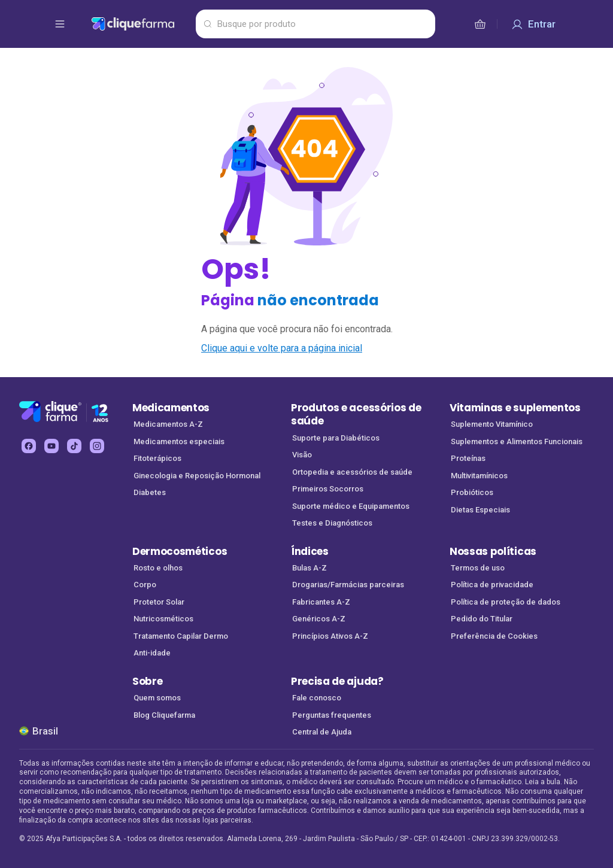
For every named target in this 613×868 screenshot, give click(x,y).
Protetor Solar (159, 602)
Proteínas (468, 458)
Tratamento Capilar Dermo (181, 636)
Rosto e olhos (158, 568)
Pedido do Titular (482, 619)
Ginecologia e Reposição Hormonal (197, 476)
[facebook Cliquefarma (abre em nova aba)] (29, 446)
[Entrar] (533, 24)
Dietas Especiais (480, 510)
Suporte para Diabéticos (336, 438)
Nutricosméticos (163, 619)
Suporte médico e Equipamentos (351, 506)
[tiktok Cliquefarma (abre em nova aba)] (74, 446)
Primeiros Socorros (328, 489)
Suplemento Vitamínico (492, 424)
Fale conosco (317, 698)
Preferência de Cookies (494, 636)
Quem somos (157, 698)
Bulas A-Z (309, 568)
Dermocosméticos (180, 551)
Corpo (145, 585)
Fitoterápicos (157, 458)
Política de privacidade (492, 585)
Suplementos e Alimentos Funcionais (517, 441)
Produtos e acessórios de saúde (356, 415)
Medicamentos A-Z (168, 424)
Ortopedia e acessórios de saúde (352, 472)
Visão (302, 455)
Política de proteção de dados (506, 602)
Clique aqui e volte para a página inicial (282, 348)
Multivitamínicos (479, 476)
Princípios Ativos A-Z (330, 636)
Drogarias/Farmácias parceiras (348, 585)
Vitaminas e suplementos (515, 408)
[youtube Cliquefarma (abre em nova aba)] (51, 446)
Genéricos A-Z (319, 619)
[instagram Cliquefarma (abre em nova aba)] (97, 446)
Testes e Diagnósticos (332, 523)
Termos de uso (478, 568)
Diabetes (150, 492)
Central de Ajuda (322, 732)
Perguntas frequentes (332, 715)
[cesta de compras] (480, 24)
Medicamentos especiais (179, 441)
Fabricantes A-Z (321, 602)
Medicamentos (171, 408)
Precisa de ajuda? (337, 681)
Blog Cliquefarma (164, 715)
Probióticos (472, 492)
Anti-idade (152, 653)
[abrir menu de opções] (60, 24)
